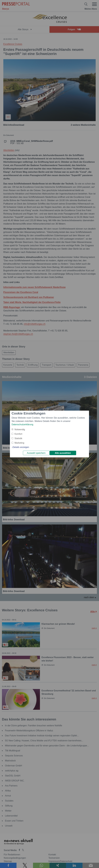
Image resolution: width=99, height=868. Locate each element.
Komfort (18, 434)
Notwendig (20, 429)
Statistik (18, 438)
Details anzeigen (21, 447)
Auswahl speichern (36, 453)
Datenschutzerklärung (22, 424)
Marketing (19, 443)
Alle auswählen (63, 453)
